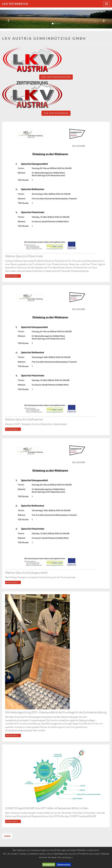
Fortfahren (49, 865)
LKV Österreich (15, 4)
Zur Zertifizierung (56, 113)
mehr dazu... (13, 276)
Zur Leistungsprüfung (56, 77)
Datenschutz (64, 865)
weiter (7, 836)
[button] (8, 19)
